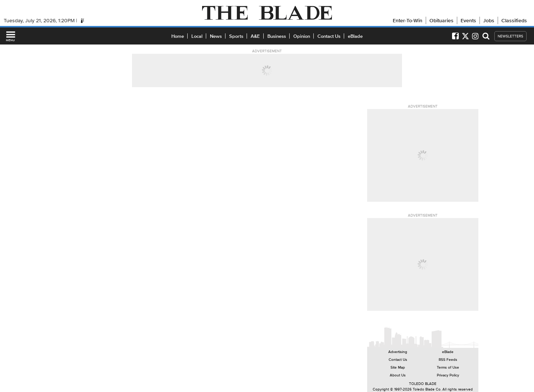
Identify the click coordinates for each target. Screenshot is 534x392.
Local (197, 36)
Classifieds (514, 20)
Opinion (302, 36)
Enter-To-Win (408, 20)
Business (277, 36)
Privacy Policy (448, 375)
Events (468, 20)
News (216, 36)
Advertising (398, 352)
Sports (236, 36)
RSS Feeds (448, 360)
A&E (255, 36)
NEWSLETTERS (510, 36)
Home (178, 36)
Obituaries (441, 20)
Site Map (398, 367)
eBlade (355, 36)
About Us (398, 375)
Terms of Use (448, 367)
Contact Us (329, 36)
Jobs (489, 20)
